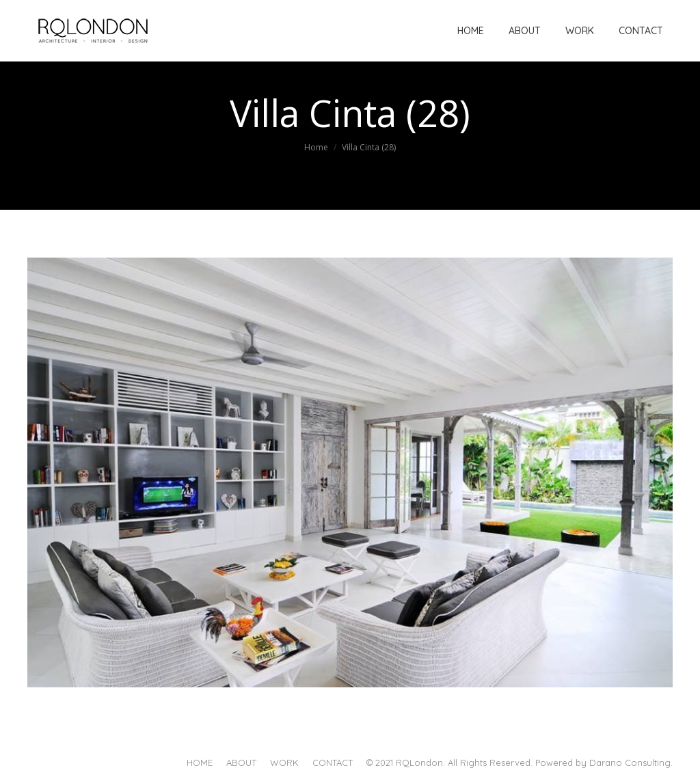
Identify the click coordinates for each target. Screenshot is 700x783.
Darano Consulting (630, 763)
